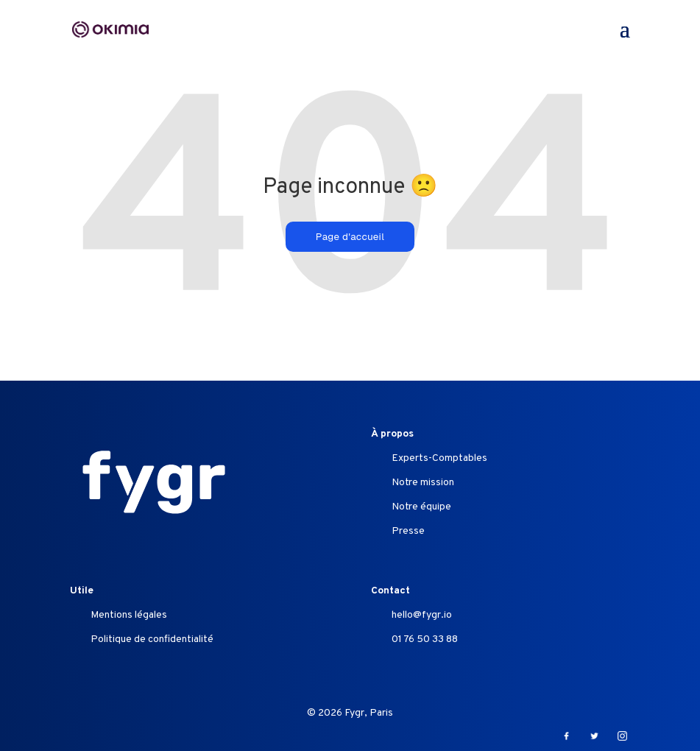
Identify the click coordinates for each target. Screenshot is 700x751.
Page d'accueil (350, 237)
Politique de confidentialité (152, 639)
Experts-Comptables (439, 458)
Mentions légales (129, 615)
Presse (408, 531)
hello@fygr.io (422, 615)
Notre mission (423, 483)
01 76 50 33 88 (425, 639)
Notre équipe (421, 507)
